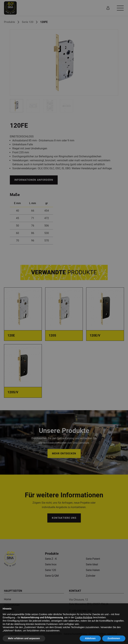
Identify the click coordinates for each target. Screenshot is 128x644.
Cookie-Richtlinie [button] (84, 624)
